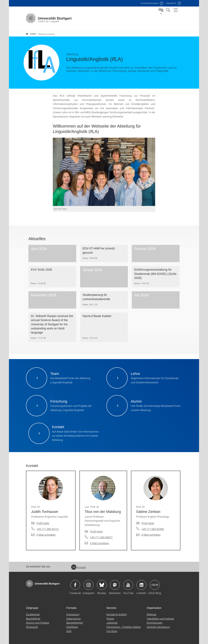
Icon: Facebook (75, 583)
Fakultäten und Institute (160, 616)
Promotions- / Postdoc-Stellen (124, 625)
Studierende (33, 612)
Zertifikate (72, 625)
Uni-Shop (112, 629)
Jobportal (112, 620)
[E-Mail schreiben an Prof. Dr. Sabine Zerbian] (148, 533)
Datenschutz (74, 616)
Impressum (73, 612)
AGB (69, 629)
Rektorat (152, 612)
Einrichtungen (155, 620)
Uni (149, 3)
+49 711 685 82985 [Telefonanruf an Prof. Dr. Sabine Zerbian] (153, 527)
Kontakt (79, 565)
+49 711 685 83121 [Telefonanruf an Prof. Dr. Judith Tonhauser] (48, 527)
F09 (171, 3)
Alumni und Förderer (38, 620)
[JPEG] (104, 170)
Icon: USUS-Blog (155, 583)
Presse (110, 616)
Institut (31, 33)
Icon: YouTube (128, 583)
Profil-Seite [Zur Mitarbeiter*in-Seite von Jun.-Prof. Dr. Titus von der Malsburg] (96, 529)
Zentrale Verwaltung (158, 625)
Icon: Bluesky (102, 583)
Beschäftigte (33, 616)
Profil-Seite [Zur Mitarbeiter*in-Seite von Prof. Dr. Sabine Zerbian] (148, 521)
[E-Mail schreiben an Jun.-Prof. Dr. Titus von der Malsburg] (97, 541)
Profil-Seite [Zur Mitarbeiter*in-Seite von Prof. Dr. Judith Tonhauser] (43, 521)
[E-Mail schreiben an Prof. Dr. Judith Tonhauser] (43, 533)
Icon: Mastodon (115, 583)
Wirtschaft (32, 625)
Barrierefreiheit (75, 620)
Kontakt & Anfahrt (117, 612)
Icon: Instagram (89, 583)
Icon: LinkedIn (141, 583)
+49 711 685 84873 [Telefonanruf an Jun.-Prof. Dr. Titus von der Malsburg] (101, 535)
